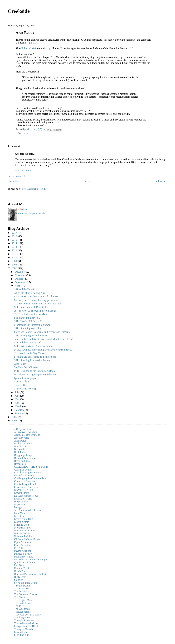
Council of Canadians (25, 481)
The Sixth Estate (23, 603)
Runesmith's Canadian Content (30, 574)
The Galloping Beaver (26, 594)
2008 (15, 265)
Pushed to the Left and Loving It (31, 560)
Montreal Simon (23, 528)
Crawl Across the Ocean (27, 487)
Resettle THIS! (22, 568)
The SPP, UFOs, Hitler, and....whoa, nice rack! (38, 304)
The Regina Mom (23, 600)
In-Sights (19, 507)
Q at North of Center (25, 562)
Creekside (19, 11)
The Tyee (19, 606)
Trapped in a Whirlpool (26, 623)
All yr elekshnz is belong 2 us (29, 293)
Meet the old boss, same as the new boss (35, 357)
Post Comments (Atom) (34, 189)
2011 (15, 254)
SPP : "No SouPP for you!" (28, 321)
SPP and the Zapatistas (26, 289)
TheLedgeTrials (22, 612)
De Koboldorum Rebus (26, 496)
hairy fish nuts (22, 635)
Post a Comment (16, 176)
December (20, 272)
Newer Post (14, 181)
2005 (15, 421)
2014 (15, 243)
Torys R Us (20, 385)
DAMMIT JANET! (24, 490)
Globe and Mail (29, 48)
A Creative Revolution (26, 432)
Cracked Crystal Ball (25, 484)
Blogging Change (23, 455)
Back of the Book (23, 444)
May (17, 399)
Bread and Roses (23, 461)
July (17, 392)
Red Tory (19, 565)
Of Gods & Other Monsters (28, 539)
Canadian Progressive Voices (29, 473)
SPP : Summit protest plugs (28, 328)
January (19, 413)
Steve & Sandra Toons (26, 583)
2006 (15, 417)
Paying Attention (23, 551)
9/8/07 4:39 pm (23, 171)
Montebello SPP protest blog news (32, 325)
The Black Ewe (22, 589)
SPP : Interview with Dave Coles (31, 307)
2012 (15, 250)
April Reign (20, 441)
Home (88, 181)
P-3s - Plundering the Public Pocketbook (35, 371)
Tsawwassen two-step (25, 389)
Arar (26, 133)
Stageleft (19, 580)
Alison (25, 209)
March (19, 406)
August (19, 286)
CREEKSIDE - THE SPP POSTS (31, 467)
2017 (15, 233)
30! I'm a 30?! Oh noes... (27, 367)
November (21, 275)
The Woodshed (22, 609)
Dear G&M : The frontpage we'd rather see (36, 296)
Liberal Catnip (22, 522)
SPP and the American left (28, 343)
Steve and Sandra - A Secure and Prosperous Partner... (42, 332)
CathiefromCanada (24, 475)
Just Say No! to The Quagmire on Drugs (35, 311)
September (21, 282)
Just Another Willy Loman (28, 510)
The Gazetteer (21, 597)
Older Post (162, 181)
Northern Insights (23, 536)
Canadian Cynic (22, 470)
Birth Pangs (20, 452)
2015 (15, 240)
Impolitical (20, 504)
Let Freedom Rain (24, 519)
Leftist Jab (20, 516)
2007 (15, 268)
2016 (15, 236)
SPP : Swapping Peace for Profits (31, 335)
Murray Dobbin (22, 533)
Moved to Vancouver (25, 531)
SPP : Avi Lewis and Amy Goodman (33, 346)
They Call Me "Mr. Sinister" (29, 615)
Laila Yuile (20, 513)
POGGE (18, 548)
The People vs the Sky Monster (30, 353)
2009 (15, 261)
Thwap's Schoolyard (25, 620)
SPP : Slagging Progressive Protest (32, 360)
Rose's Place (21, 571)
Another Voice (22, 438)
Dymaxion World (23, 499)
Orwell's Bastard (23, 545)
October (19, 279)
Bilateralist (20, 449)
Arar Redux (20, 364)
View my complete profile (31, 214)
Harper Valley (21, 502)
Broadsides (20, 464)
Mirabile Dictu (22, 525)
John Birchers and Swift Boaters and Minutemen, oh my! (44, 339)
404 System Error (23, 429)
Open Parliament (23, 542)
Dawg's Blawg (22, 493)
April (18, 403)
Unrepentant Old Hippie (27, 626)
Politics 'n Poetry (23, 554)
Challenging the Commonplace (30, 478)
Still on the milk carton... (27, 318)
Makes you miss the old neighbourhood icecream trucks (43, 350)
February (20, 410)
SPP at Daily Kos (23, 382)
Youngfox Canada (23, 629)
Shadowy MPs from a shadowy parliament (36, 300)
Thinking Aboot (22, 618)
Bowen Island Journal (25, 458)
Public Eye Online (24, 557)
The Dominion (22, 591)
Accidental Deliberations (27, 435)
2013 (15, 247)
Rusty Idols (20, 577)
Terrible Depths (22, 586)
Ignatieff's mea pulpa (25, 378)
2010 (15, 257)
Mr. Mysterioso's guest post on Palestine (35, 374)
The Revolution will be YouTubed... (33, 314)
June (17, 396)
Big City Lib (21, 446)
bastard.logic (21, 632)
